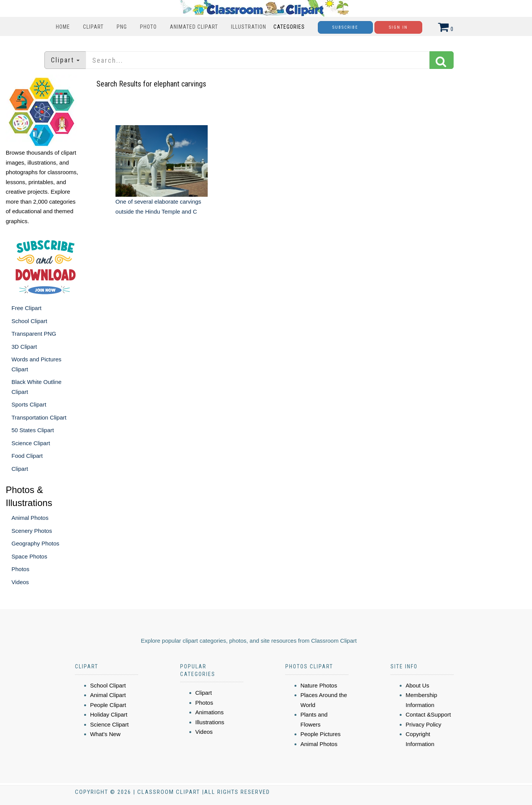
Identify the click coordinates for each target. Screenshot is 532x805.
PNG (122, 27)
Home (63, 27)
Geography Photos (35, 543)
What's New (106, 734)
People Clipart (108, 705)
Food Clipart (27, 456)
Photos (20, 569)
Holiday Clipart (109, 714)
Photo (148, 27)
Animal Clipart (108, 695)
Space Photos (29, 556)
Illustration (249, 27)
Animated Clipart (194, 27)
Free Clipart (26, 308)
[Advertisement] (267, 289)
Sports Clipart (29, 404)
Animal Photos (30, 518)
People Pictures (321, 734)
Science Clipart (31, 443)
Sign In (398, 27)
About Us (418, 685)
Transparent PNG (34, 334)
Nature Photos (319, 685)
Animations (210, 712)
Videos (20, 582)
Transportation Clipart (39, 417)
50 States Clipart (33, 430)
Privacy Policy (424, 724)
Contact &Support (428, 714)
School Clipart (29, 321)
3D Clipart (24, 347)
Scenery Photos (32, 531)
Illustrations (210, 722)
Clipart (93, 27)
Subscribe (345, 27)
